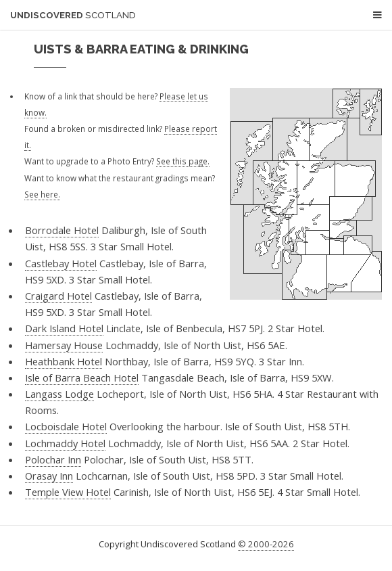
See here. (42, 194)
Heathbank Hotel (64, 361)
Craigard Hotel (58, 296)
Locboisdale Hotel (66, 426)
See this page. (183, 161)
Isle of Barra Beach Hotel (82, 378)
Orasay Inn (49, 476)
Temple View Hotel (68, 492)
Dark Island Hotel (64, 328)
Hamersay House (64, 345)
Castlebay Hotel (61, 263)
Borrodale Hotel (62, 230)
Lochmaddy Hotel (65, 443)
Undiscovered (73, 15)
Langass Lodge (59, 394)
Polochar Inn (53, 459)
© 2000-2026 (266, 544)
